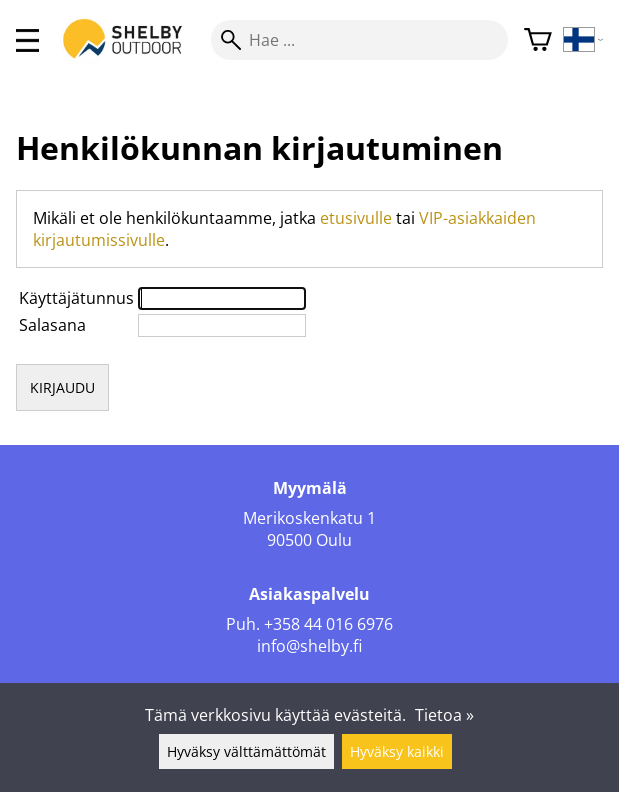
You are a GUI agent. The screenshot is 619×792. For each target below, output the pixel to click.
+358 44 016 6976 (328, 624)
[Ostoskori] (538, 40)
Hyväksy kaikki (397, 751)
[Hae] (359, 40)
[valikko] (27, 40)
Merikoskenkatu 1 (309, 518)
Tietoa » (444, 715)
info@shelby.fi (309, 646)
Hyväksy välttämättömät (246, 751)
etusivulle (356, 218)
